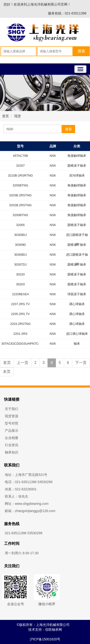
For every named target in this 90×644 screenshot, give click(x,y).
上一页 (23, 363)
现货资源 (12, 416)
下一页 (81, 363)
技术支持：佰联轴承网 (45, 630)
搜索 (68, 129)
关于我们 (12, 409)
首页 (6, 116)
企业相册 (12, 438)
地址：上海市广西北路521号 (26, 475)
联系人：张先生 (17, 496)
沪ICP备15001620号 (45, 639)
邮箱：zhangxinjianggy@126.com (30, 511)
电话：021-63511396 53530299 (29, 482)
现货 (18, 116)
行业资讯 (12, 445)
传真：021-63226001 (21, 489)
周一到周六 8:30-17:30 (22, 553)
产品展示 (12, 431)
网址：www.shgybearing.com (27, 504)
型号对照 (12, 423)
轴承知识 (12, 452)
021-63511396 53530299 (24, 533)
